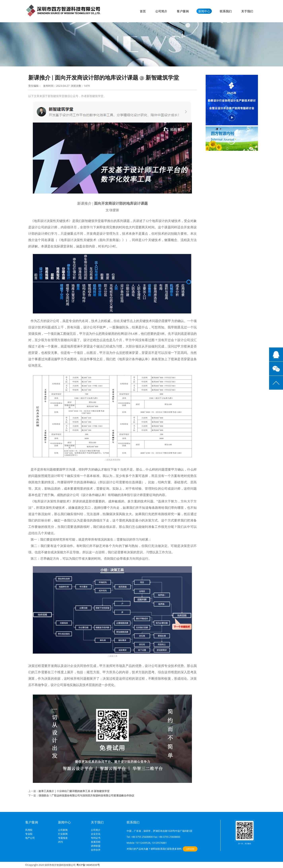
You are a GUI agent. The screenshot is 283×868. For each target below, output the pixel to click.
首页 (143, 11)
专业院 (29, 834)
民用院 (29, 830)
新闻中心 (204, 11)
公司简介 (161, 11)
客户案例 (183, 11)
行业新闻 (63, 834)
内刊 (60, 842)
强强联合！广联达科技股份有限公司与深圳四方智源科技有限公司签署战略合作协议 (86, 795)
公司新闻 (63, 830)
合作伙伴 (96, 850)
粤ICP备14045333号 (88, 865)
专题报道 (63, 838)
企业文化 (96, 834)
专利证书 (96, 838)
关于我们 (247, 11)
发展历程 (96, 842)
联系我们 (226, 11)
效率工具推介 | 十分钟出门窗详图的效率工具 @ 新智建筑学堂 (74, 791)
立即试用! (190, 849)
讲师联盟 (96, 846)
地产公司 (30, 838)
